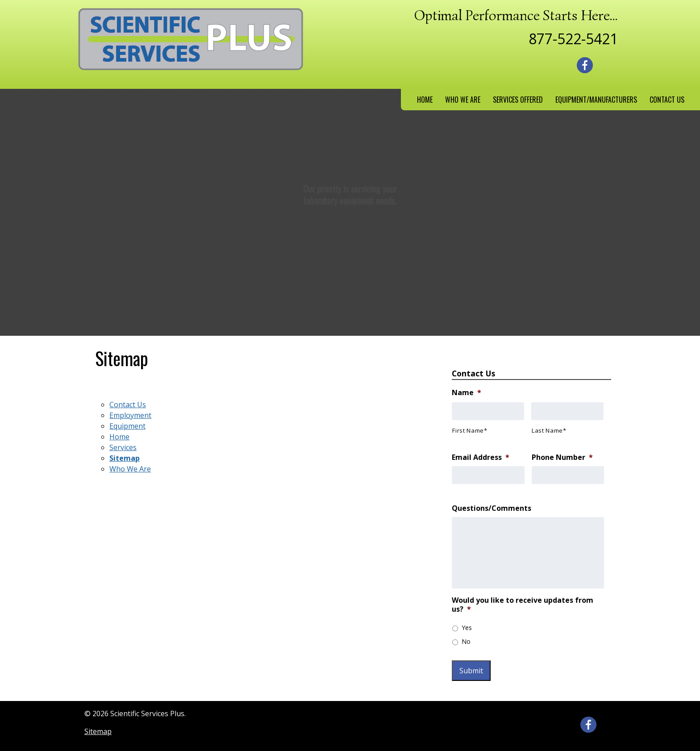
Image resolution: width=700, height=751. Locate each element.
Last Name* (549, 430)
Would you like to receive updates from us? (523, 605)
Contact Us (667, 100)
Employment (130, 415)
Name (467, 393)
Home (425, 100)
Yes (467, 628)
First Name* (470, 430)
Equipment (127, 426)
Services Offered (518, 100)
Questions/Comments (492, 508)
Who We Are (463, 100)
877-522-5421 (573, 39)
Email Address (481, 457)
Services (123, 447)
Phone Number (562, 457)
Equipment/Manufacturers (596, 100)
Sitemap (125, 458)
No (466, 641)
